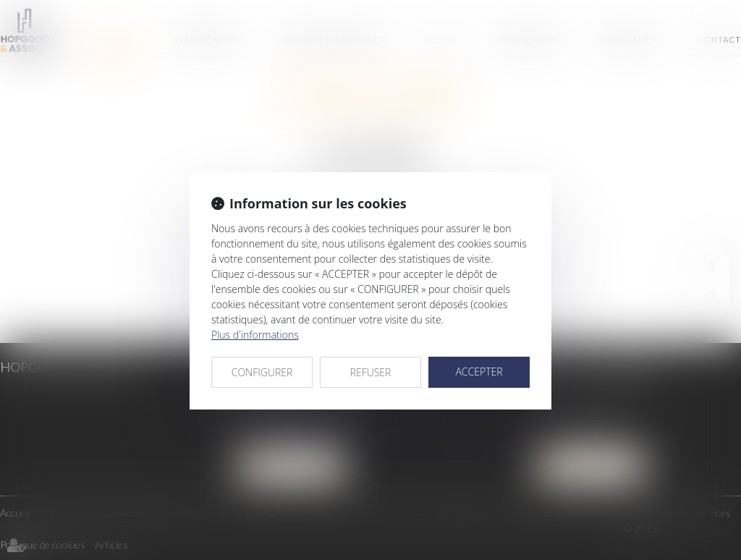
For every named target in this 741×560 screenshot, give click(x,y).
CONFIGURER (262, 372)
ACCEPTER (479, 372)
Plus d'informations (255, 335)
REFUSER (371, 372)
